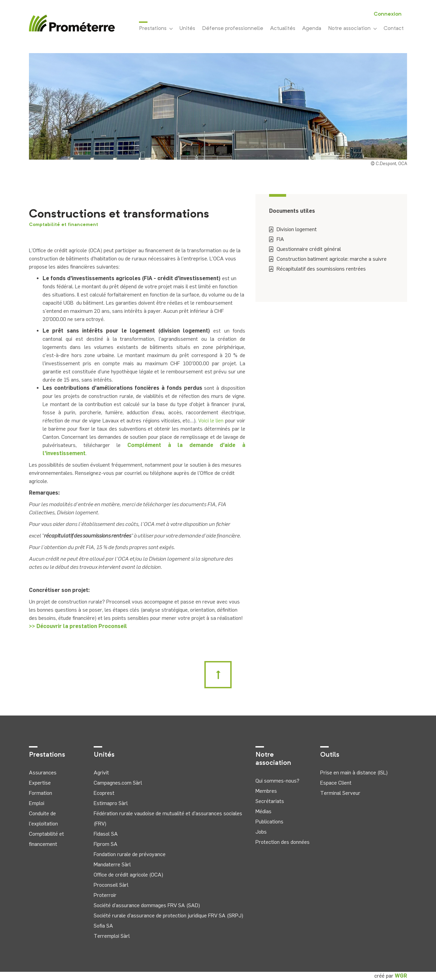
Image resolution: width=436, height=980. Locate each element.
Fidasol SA (106, 834)
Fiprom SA (106, 844)
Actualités (283, 29)
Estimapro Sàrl (111, 803)
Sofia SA (103, 926)
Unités (187, 29)
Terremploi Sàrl (112, 936)
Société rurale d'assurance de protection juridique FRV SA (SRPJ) (168, 915)
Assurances (43, 773)
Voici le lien (211, 421)
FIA (277, 239)
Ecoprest (104, 793)
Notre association (352, 29)
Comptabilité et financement (64, 225)
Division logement (293, 229)
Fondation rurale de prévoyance (130, 854)
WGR (401, 976)
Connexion (388, 14)
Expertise (40, 783)
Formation (41, 793)
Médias (263, 811)
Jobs (261, 832)
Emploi (37, 803)
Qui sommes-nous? (277, 781)
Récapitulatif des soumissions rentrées (317, 269)
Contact (394, 29)
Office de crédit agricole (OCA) (128, 875)
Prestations (156, 28)
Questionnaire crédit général (305, 249)
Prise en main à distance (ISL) (354, 773)
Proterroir (105, 895)
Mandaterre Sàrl (112, 864)
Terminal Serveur (340, 793)
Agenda (312, 29)
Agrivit (101, 773)
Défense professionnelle (233, 29)
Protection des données (283, 842)
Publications (269, 822)
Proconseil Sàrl (111, 885)
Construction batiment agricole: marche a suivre (328, 259)
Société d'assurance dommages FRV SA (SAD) (147, 905)
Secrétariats (270, 801)
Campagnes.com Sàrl (118, 783)
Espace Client (336, 783)
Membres (266, 791)
